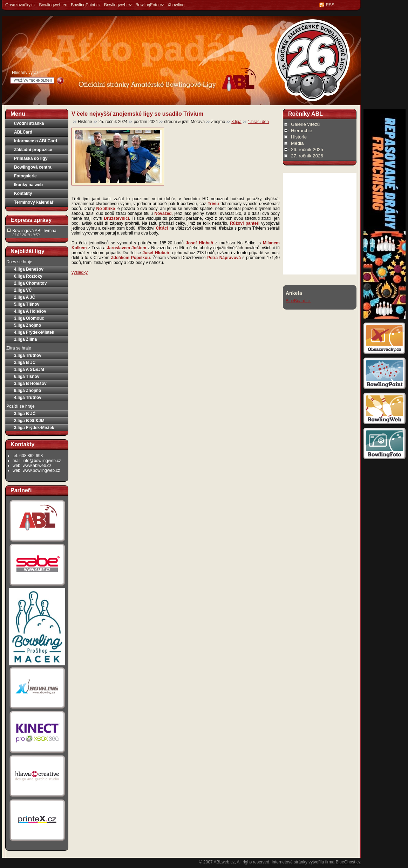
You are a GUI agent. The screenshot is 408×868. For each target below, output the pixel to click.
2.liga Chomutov (30, 283)
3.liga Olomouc (29, 318)
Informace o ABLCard (36, 141)
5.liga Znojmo (28, 325)
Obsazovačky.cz (20, 5)
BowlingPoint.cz (86, 5)
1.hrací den (258, 122)
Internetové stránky (290, 862)
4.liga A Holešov (30, 311)
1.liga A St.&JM (29, 369)
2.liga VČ (23, 290)
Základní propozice (33, 150)
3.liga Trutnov (28, 355)
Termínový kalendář (34, 202)
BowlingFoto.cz (149, 5)
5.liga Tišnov (27, 304)
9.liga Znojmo (28, 391)
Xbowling (176, 5)
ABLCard (23, 132)
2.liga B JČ (25, 362)
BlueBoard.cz (298, 301)
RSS (330, 5)
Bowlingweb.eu (53, 5)
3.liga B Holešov (30, 384)
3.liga (236, 122)
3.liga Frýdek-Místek (34, 428)
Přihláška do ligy (31, 158)
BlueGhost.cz (348, 862)
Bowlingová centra (33, 167)
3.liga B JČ (25, 414)
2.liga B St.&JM (29, 421)
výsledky (80, 272)
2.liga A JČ (25, 297)
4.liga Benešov (29, 269)
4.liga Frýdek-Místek (34, 332)
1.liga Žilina (25, 339)
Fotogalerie (25, 176)
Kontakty (23, 194)
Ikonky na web (28, 185)
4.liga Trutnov (28, 398)
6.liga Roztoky (28, 276)
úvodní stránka (29, 123)
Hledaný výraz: (26, 73)
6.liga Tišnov (27, 377)
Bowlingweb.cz (118, 5)
